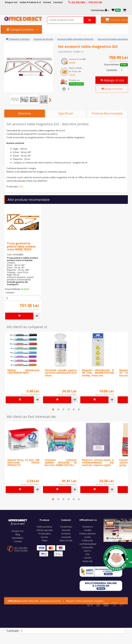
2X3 (21, 186)
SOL (87, 554)
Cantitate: (112, 70)
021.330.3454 (21, 548)
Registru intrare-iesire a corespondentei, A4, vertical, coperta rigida (98, 463)
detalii (72, 63)
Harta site (88, 561)
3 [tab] (63, 409)
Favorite (66, 530)
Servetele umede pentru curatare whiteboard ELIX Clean (61, 373)
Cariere (88, 558)
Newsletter (18, 538)
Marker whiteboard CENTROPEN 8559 (23, 371)
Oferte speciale (45, 530)
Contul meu (66, 527)
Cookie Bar (87, 547)
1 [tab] (53, 409)
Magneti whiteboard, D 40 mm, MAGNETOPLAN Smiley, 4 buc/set (98, 373)
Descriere (25, 113)
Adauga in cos (112, 80)
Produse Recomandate (107, 113)
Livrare (45, 537)
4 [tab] (69, 409)
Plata (45, 540)
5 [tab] (74, 409)
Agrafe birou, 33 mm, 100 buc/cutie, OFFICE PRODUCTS (23, 463)
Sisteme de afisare (43, 39)
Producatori (45, 534)
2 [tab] (58, 409)
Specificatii (66, 113)
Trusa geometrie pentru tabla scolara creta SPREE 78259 (21, 246)
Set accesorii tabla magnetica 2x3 (115, 39)
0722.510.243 (21, 551)
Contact (18, 541)
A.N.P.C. (88, 551)
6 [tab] (79, 409)
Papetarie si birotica (18, 39)
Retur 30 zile (66, 540)
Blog (18, 534)
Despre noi (18, 531)
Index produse (45, 527)
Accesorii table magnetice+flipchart (75, 39)
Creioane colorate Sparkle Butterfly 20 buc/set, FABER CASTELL (61, 463)
